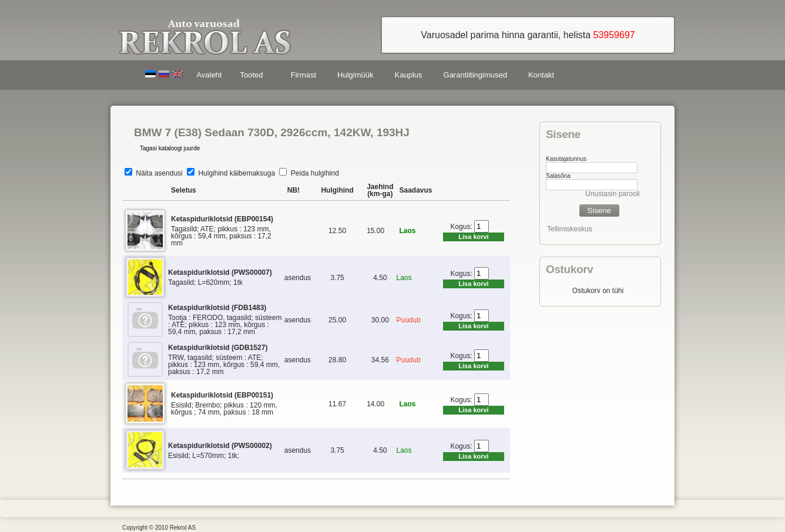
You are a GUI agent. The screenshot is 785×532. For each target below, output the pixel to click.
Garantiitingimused (475, 75)
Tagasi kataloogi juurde (170, 148)
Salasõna (558, 176)
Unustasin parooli (613, 194)
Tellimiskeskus (570, 229)
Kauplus (409, 75)
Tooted (253, 77)
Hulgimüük (355, 75)
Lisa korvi (473, 237)
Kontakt (541, 75)
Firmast (303, 75)
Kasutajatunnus (566, 159)
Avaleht (209, 75)
